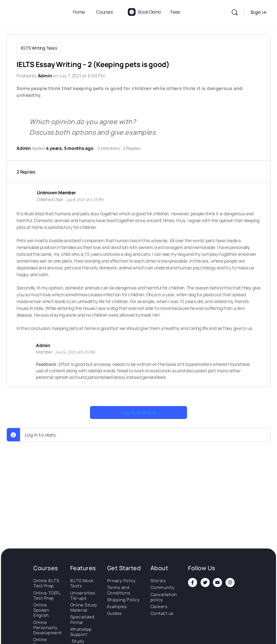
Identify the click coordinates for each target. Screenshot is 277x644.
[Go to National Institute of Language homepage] (32, 11)
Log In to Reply (138, 411)
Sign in (259, 12)
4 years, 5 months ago (70, 147)
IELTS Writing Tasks (39, 48)
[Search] (235, 12)
